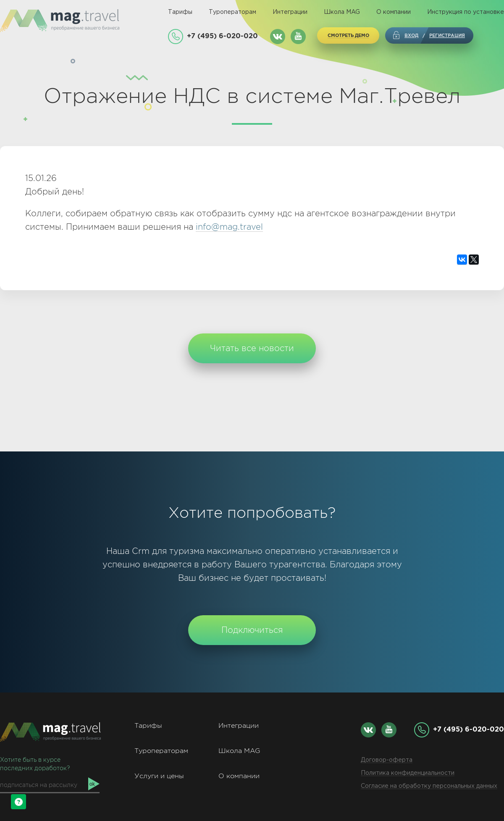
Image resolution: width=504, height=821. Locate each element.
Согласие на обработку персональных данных (429, 786)
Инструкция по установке (466, 12)
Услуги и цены (159, 776)
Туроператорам (232, 12)
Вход (411, 35)
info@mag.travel (229, 227)
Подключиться (252, 630)
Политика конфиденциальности (408, 773)
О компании (394, 12)
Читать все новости (252, 348)
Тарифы (180, 12)
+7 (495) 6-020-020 (222, 36)
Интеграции (290, 12)
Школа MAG (342, 12)
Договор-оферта (387, 760)
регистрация (447, 35)
